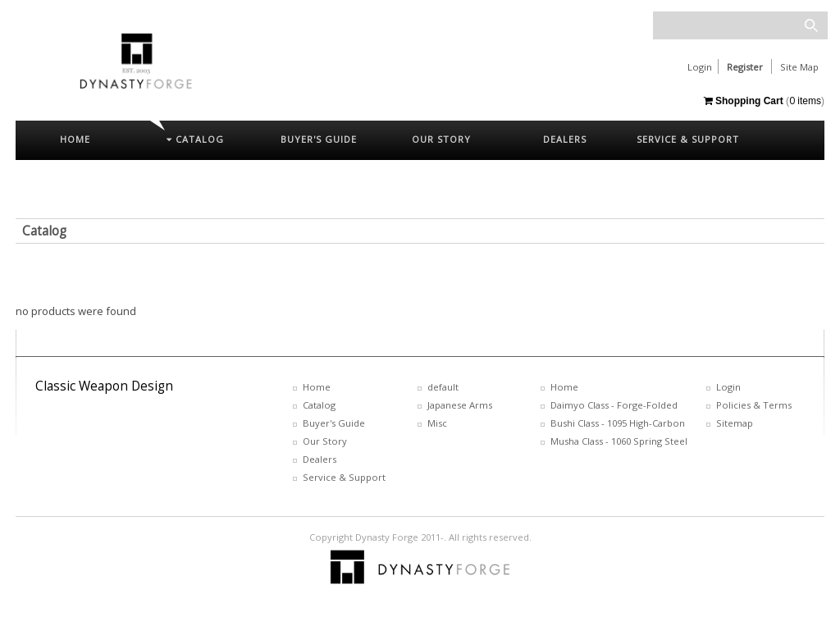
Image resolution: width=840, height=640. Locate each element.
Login (700, 67)
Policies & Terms (754, 405)
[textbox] (740, 25)
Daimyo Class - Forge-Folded (614, 405)
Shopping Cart (744, 101)
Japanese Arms (460, 405)
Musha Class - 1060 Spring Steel (619, 441)
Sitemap (735, 423)
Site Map (799, 67)
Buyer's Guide (334, 423)
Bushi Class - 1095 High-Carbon (618, 423)
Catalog (44, 231)
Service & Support (344, 477)
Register (745, 67)
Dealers (320, 459)
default (443, 387)
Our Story (325, 441)
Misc (437, 423)
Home (317, 387)
